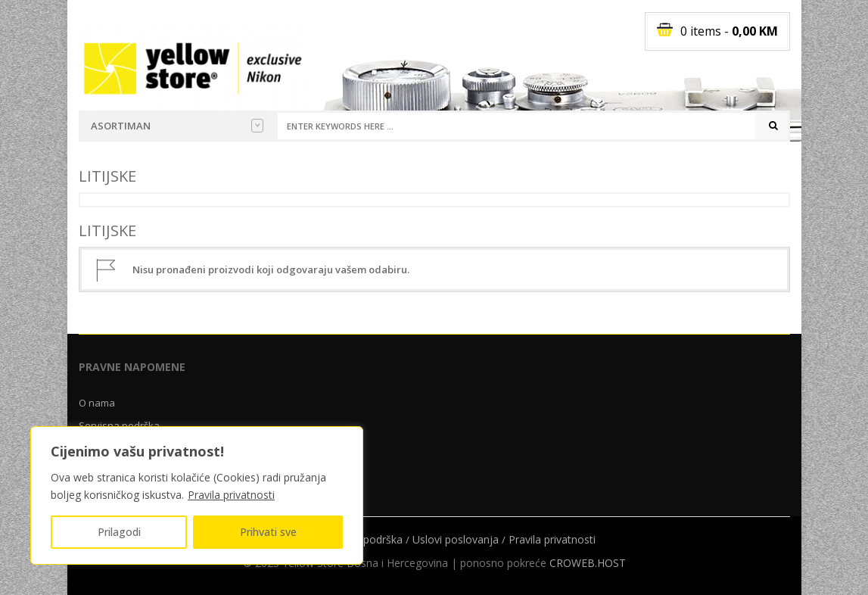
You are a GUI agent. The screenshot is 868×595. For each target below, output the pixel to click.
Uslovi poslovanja (456, 539)
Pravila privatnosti (231, 495)
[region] (197, 495)
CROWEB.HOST (588, 563)
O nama (97, 403)
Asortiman (177, 126)
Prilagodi (119, 532)
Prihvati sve (268, 532)
